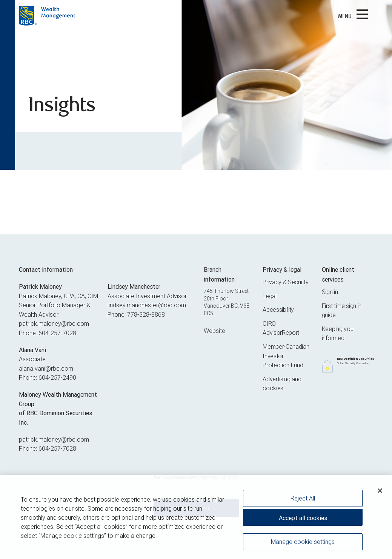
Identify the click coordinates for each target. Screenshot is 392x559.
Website (214, 331)
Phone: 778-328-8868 (136, 314)
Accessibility (278, 310)
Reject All (303, 499)
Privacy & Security (285, 282)
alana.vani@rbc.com (46, 368)
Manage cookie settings (303, 542)
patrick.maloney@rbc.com (54, 323)
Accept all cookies (303, 519)
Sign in (330, 292)
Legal (269, 296)
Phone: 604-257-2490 (48, 377)
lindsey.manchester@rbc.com (147, 305)
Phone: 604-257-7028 (48, 333)
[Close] (380, 491)
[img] (196, 85)
